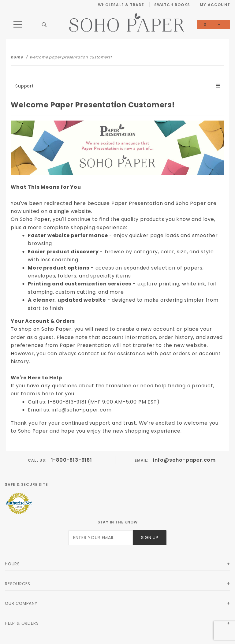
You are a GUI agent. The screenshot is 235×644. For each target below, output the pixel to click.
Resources (18, 584)
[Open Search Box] (44, 24)
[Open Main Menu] (18, 24)
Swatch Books (172, 5)
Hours (12, 564)
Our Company (21, 603)
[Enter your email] (101, 538)
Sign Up (150, 538)
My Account (215, 5)
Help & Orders (22, 623)
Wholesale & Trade (121, 5)
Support (25, 86)
